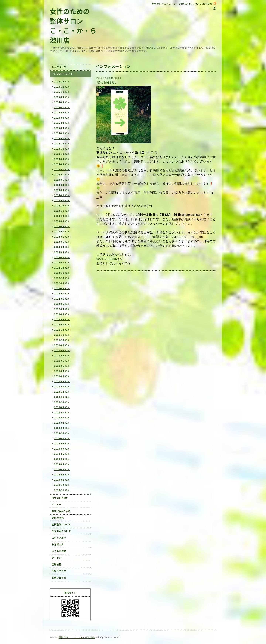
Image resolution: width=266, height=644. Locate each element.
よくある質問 (59, 551)
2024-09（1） (62, 159)
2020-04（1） (62, 423)
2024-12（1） (62, 144)
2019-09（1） (62, 438)
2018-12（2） (62, 485)
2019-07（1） (62, 449)
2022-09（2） (62, 283)
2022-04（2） (62, 309)
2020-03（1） (62, 428)
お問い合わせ (59, 578)
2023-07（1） (62, 232)
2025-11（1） (62, 87)
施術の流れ (58, 518)
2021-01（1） (62, 387)
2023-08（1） (62, 226)
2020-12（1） (62, 392)
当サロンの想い (60, 498)
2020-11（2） (62, 397)
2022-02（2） (62, 319)
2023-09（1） (62, 221)
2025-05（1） (62, 118)
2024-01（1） (62, 200)
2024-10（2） (62, 154)
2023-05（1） (62, 242)
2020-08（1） (62, 407)
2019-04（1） (62, 464)
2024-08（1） (62, 164)
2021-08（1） (62, 350)
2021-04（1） (62, 371)
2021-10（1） (62, 340)
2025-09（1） (62, 97)
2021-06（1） (62, 361)
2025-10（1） (62, 92)
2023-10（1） (62, 216)
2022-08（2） (62, 288)
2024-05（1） (62, 180)
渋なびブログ (59, 571)
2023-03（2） (62, 252)
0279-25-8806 (107, 259)
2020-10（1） (62, 402)
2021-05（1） (62, 366)
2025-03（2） (62, 128)
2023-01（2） (62, 263)
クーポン (57, 558)
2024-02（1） (62, 195)
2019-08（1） (62, 444)
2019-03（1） (62, 469)
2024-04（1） (62, 185)
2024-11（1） (62, 149)
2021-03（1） (62, 376)
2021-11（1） (62, 335)
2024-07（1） (62, 169)
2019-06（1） (62, 454)
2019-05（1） (62, 459)
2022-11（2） (62, 273)
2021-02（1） (62, 381)
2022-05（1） (62, 304)
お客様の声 (58, 544)
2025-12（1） (62, 82)
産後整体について (61, 525)
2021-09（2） (62, 345)
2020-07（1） (62, 412)
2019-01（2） (62, 480)
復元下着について (61, 531)
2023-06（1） (62, 237)
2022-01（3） (62, 325)
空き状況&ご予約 (61, 511)
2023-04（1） (62, 247)
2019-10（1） (62, 433)
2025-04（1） (62, 123)
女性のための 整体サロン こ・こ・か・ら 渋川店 (73, 26)
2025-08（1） (62, 102)
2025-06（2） (62, 113)
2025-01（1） (62, 138)
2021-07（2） (62, 356)
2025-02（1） (62, 133)
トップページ (59, 67)
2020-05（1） (62, 418)
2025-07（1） (62, 107)
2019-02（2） (62, 475)
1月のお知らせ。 (107, 82)
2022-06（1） (62, 299)
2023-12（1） (62, 206)
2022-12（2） (62, 268)
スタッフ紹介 (59, 538)
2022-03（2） (62, 314)
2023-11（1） (62, 211)
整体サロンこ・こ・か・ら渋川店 (77, 637)
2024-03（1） (62, 190)
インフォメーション (63, 74)
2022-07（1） (62, 294)
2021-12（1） (62, 330)
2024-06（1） (62, 175)
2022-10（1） (62, 278)
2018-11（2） (62, 490)
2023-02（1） (62, 257)
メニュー (57, 505)
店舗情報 (57, 564)
